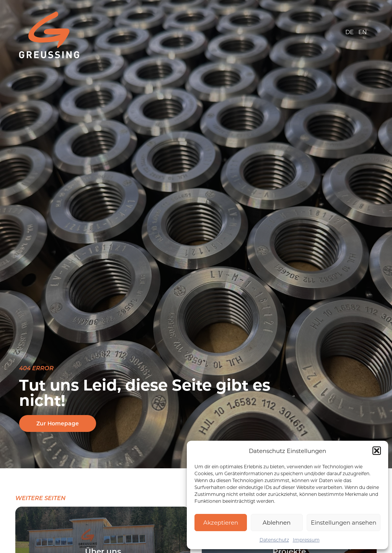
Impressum (306, 540)
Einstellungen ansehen (344, 522)
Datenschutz (274, 540)
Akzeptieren (221, 522)
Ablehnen (277, 522)
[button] (377, 451)
